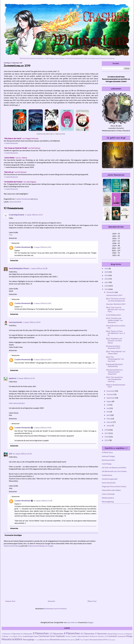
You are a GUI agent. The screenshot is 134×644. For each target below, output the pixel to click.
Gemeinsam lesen (47, 636)
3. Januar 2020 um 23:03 (42, 359)
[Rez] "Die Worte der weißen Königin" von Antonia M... (114, 320)
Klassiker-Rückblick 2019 (116, 304)
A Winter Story (107, 452)
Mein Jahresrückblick (17, 403)
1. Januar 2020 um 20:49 (32, 322)
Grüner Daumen (71, 636)
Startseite (23, 59)
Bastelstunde (122, 634)
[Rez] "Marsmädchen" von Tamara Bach (116, 352)
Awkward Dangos (108, 456)
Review (47, 640)
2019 (107, 289)
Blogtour (129, 634)
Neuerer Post (10, 601)
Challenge (5, 636)
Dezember (111, 292)
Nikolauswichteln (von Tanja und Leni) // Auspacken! (114, 372)
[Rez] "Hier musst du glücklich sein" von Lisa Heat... (115, 309)
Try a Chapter (85, 640)
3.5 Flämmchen (56, 634)
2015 (107, 440)
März (109, 419)
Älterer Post (92, 601)
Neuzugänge (29, 639)
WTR (105, 640)
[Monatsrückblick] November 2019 (113, 347)
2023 (107, 275)
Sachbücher (41, 59)
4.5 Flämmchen (87, 634)
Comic (11, 636)
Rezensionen (32, 59)
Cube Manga (107, 464)
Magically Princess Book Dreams (114, 486)
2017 (107, 433)
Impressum (95, 59)
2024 (107, 272)
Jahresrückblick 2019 (114, 295)
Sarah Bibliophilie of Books (19, 268)
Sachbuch (64, 640)
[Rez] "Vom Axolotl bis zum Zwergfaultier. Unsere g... (114, 379)
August (109, 401)
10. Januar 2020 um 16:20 (22, 454)
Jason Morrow (72, 622)
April (109, 415)
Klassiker (101, 636)
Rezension (55, 639)
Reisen (42, 640)
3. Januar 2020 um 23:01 (42, 247)
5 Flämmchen (101, 634)
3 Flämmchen (41, 633)
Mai (108, 412)
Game (36, 636)
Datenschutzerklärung (107, 59)
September (111, 398)
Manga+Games (54, 59)
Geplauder (60, 636)
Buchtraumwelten (108, 460)
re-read (37, 640)
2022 (107, 279)
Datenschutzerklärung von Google (40, 546)
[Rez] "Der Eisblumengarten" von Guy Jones (115, 359)
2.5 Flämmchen (27, 634)
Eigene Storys (18, 636)
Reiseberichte (79, 59)
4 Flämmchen (72, 633)
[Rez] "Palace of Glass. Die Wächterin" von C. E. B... (116, 333)
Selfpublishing (72, 640)
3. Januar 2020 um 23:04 (42, 428)
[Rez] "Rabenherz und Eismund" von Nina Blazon (114, 341)
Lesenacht (112, 636)
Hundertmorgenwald (110, 479)
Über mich (88, 59)
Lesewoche (122, 636)
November (111, 391)
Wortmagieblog (108, 502)
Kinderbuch (93, 636)
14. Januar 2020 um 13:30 (43, 501)
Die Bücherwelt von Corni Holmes (114, 471)
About (110, 634)
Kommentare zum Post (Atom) (55, 609)
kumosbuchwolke (15, 322)
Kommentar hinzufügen (13, 535)
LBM (106, 636)
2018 (107, 430)
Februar (110, 422)
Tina (11, 235)
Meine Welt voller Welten (111, 490)
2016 (107, 437)
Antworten (13, 238)
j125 (11, 454)
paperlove (13, 378)
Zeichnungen (111, 640)
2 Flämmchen (16, 634)
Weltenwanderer (108, 498)
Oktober (110, 394)
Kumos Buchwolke (109, 483)
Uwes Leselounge (108, 494)
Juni (108, 408)
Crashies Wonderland (22, 247)
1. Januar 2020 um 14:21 (34, 215)
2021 (107, 282)
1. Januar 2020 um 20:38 (38, 268)
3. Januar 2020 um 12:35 (26, 378)
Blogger (90, 622)
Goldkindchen (107, 475)
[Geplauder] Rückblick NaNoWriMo (114, 365)
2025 (107, 268)
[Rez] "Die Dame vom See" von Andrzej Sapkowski (116, 300)
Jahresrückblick (15, 202)
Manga (129, 636)
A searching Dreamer (17, 215)
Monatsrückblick (12, 639)
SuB (47, 59)
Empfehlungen (28, 636)
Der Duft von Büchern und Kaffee (114, 467)
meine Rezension (12, 143)
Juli (108, 405)
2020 (107, 286)
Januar (109, 425)
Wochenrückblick (96, 640)
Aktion (115, 634)
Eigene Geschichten (67, 59)
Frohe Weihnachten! (114, 315)
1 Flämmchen (6, 634)
